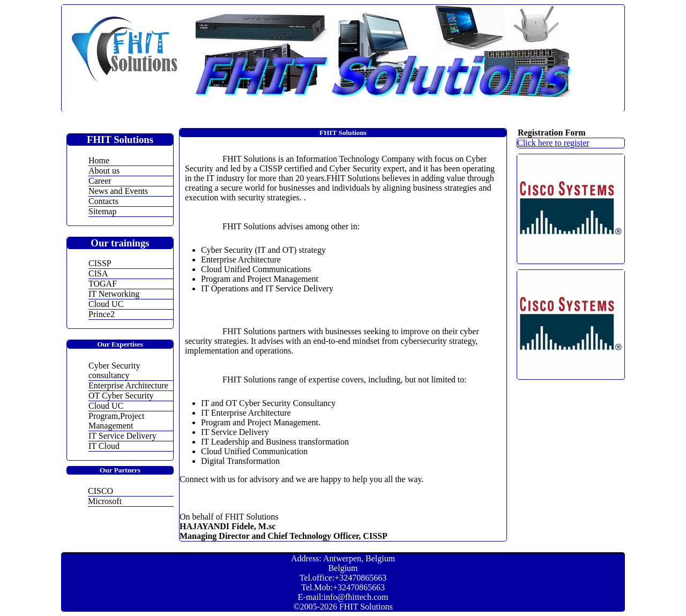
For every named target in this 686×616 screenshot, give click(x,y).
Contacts (103, 201)
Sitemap (102, 211)
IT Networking (114, 294)
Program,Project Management (116, 421)
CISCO (100, 491)
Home (99, 160)
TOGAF (103, 284)
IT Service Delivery (122, 436)
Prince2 (102, 314)
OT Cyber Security (121, 396)
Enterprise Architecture (128, 385)
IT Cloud (104, 446)
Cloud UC (106, 304)
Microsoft (105, 501)
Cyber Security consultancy (114, 370)
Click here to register (553, 143)
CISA (98, 273)
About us (104, 171)
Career (100, 181)
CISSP (100, 263)
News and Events (118, 191)
